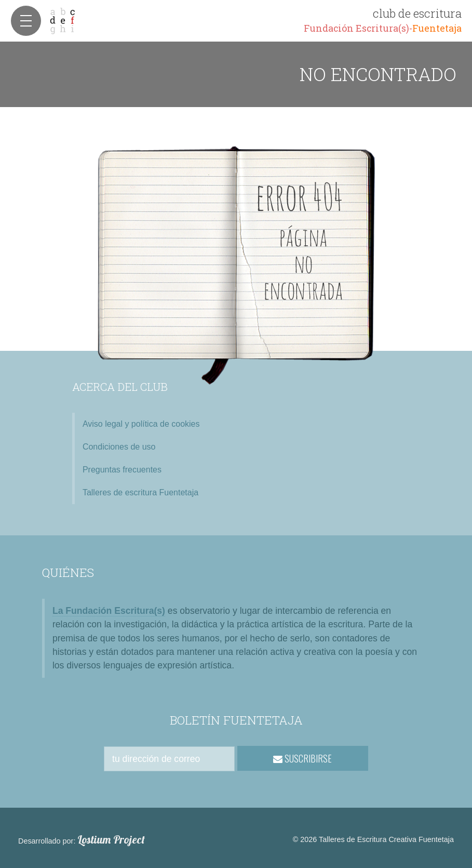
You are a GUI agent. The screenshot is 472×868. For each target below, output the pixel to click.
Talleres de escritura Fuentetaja (140, 492)
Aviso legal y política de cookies (141, 424)
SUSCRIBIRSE (302, 758)
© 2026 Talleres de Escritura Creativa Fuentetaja (373, 839)
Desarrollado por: (82, 840)
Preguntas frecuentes (122, 470)
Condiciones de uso (119, 447)
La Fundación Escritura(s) (109, 611)
